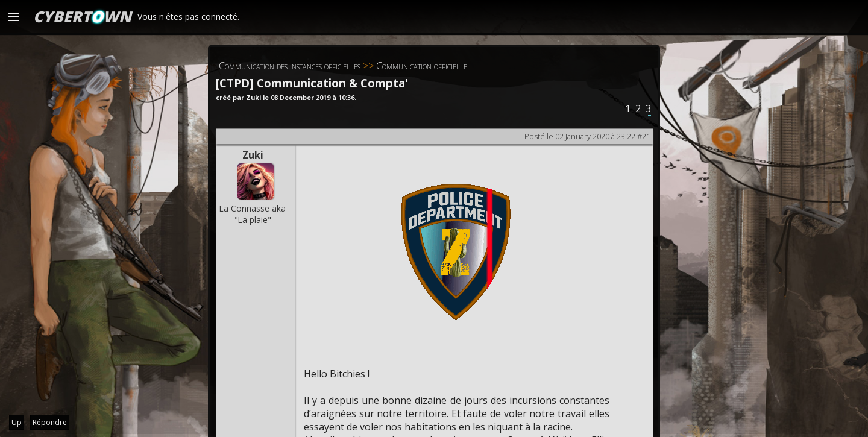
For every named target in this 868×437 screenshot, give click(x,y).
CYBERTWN (82, 16)
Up (17, 422)
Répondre (50, 422)
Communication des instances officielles (290, 66)
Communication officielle (422, 66)
